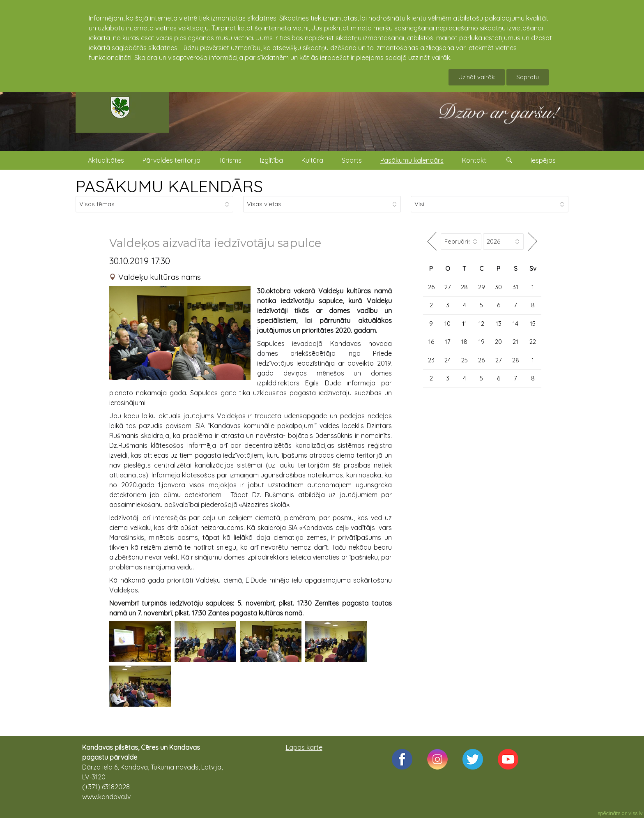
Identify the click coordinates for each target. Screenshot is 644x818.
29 (482, 287)
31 (515, 287)
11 (465, 324)
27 (448, 287)
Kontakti (475, 160)
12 (481, 324)
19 (482, 342)
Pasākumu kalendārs (412, 160)
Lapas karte (304, 747)
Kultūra (312, 160)
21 (515, 342)
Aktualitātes (106, 160)
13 (499, 324)
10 (447, 324)
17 (448, 342)
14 (515, 324)
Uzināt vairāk (477, 77)
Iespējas (543, 160)
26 (431, 287)
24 (448, 360)
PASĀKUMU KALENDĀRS (169, 186)
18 (464, 342)
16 (431, 342)
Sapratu (528, 77)
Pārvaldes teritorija (171, 160)
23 (431, 360)
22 (533, 342)
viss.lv (636, 813)
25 (465, 360)
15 (533, 324)
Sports (352, 160)
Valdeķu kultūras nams (160, 277)
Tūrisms (230, 160)
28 (464, 287)
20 (498, 342)
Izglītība (271, 160)
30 (498, 287)
